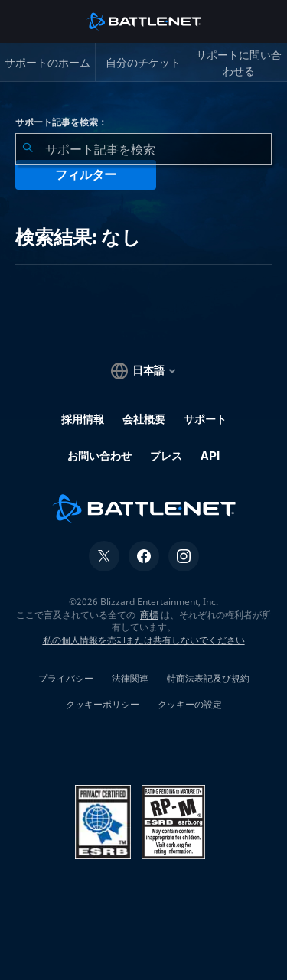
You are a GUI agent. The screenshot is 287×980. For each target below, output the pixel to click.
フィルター (86, 175)
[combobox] (143, 149)
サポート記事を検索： (61, 122)
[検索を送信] (28, 149)
